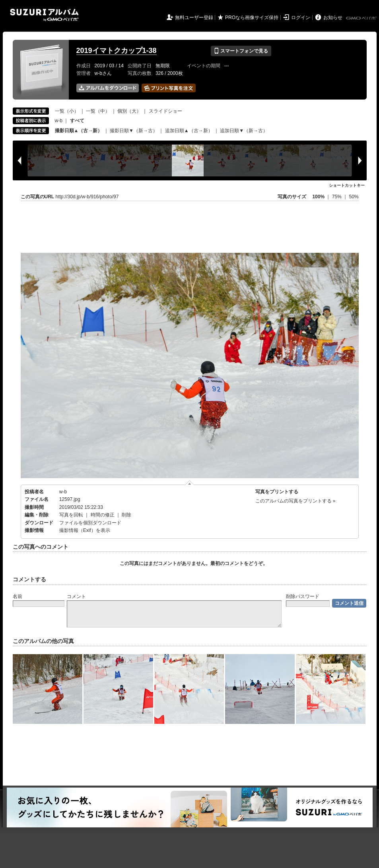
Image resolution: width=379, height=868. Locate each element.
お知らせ (333, 18)
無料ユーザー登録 (194, 18)
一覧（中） (98, 111)
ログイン (301, 18)
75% (337, 197)
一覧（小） (67, 111)
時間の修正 (103, 515)
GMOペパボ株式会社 (362, 18)
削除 (126, 515)
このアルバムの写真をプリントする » (295, 501)
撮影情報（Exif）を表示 (85, 530)
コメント (76, 596)
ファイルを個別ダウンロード (90, 523)
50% (354, 197)
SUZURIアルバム (44, 15)
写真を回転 (71, 515)
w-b (59, 121)
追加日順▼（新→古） (244, 131)
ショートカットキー (347, 185)
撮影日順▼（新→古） (134, 131)
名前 (17, 596)
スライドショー (165, 111)
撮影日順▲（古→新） (79, 131)
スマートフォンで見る (241, 51)
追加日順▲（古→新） (189, 131)
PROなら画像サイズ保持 (252, 18)
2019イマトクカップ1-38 (117, 51)
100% (318, 197)
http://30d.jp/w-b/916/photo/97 (87, 197)
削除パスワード (303, 596)
